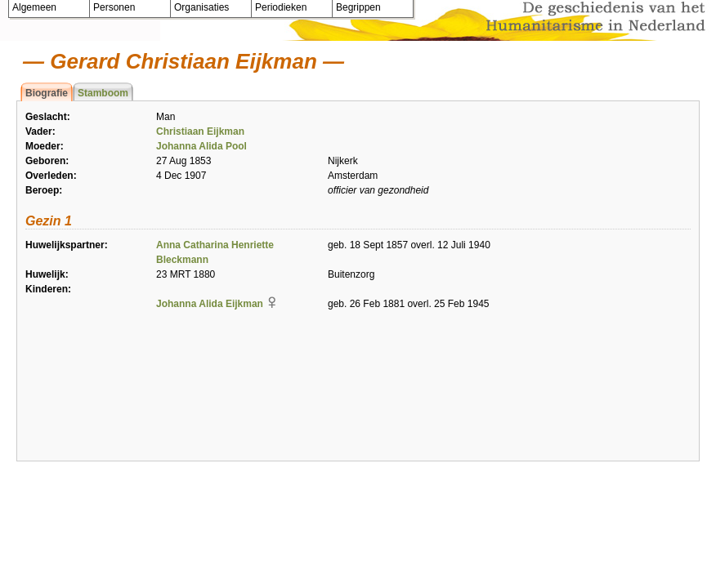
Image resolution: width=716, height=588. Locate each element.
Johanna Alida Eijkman (210, 304)
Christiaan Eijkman (200, 131)
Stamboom (103, 93)
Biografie (47, 93)
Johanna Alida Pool (201, 146)
